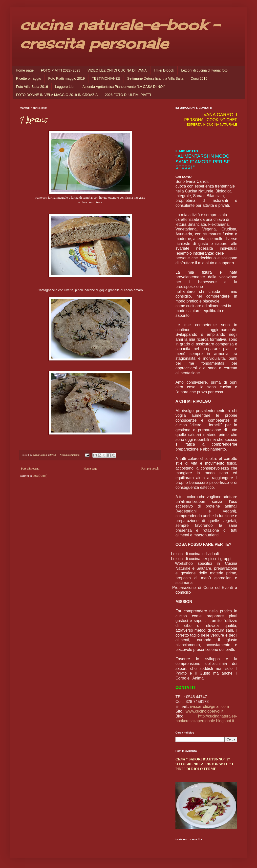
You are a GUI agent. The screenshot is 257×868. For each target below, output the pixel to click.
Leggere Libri (65, 87)
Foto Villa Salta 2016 (32, 87)
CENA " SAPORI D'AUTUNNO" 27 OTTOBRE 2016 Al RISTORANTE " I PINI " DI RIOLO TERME (204, 764)
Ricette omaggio (29, 78)
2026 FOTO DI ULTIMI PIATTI (128, 95)
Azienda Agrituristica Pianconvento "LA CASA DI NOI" (124, 87)
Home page (25, 70)
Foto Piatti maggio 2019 (66, 78)
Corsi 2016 (199, 78)
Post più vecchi (150, 469)
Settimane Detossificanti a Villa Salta (155, 78)
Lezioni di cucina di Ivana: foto (204, 70)
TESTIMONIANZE (106, 78)
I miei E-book (164, 70)
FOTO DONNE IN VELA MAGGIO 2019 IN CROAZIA (57, 95)
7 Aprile (34, 120)
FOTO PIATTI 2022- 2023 (61, 70)
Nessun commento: (70, 455)
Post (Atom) (40, 476)
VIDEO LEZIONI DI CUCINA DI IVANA (117, 70)
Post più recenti (30, 469)
